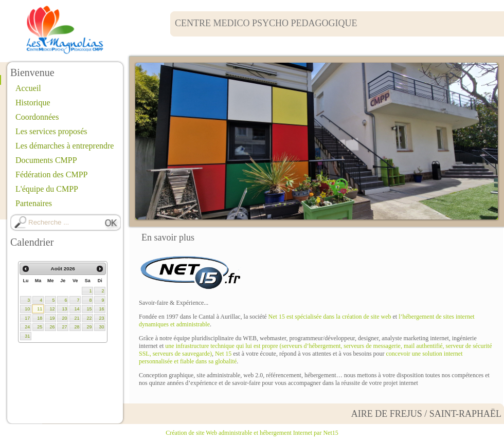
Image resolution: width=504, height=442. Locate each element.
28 (77, 327)
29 (89, 327)
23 (101, 318)
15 (89, 309)
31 (27, 336)
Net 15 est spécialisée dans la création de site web (330, 317)
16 (101, 309)
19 (52, 318)
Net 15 (223, 354)
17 (27, 318)
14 (77, 309)
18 (40, 318)
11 (40, 309)
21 (77, 318)
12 (52, 309)
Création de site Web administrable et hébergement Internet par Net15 (252, 433)
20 (64, 318)
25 (40, 327)
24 (27, 327)
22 (89, 318)
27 (64, 327)
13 (64, 309)
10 (27, 309)
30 (101, 327)
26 (52, 327)
